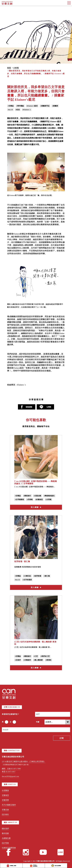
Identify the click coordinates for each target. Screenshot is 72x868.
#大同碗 (48, 499)
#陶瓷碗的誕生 (49, 496)
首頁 (9, 68)
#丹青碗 (30, 499)
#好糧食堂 (39, 499)
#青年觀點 (20, 106)
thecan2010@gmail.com (10, 776)
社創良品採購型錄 (9, 848)
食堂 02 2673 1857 (9, 772)
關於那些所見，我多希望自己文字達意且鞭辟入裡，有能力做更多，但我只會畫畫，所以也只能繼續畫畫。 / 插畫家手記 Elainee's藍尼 (36, 74)
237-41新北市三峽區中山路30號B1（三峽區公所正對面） (24, 762)
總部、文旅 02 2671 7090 (11, 769)
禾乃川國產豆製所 (9, 805)
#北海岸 (18, 660)
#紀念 (18, 110)
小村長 (16, 68)
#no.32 (17, 580)
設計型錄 (5, 843)
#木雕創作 (27, 660)
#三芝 (36, 656)
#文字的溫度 (27, 580)
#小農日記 (27, 576)
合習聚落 (5, 790)
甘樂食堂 (5, 795)
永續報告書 (6, 838)
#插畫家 (55, 106)
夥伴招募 (5, 833)
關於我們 (5, 829)
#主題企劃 (38, 496)
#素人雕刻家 (38, 660)
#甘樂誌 (11, 106)
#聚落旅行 (27, 496)
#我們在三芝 (45, 656)
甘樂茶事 (5, 800)
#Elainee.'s (27, 110)
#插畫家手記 (45, 106)
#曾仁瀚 (47, 576)
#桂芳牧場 (38, 576)
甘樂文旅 (5, 810)
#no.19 (10, 110)
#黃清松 (48, 660)
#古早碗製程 (20, 499)
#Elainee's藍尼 (32, 106)
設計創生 (5, 814)
